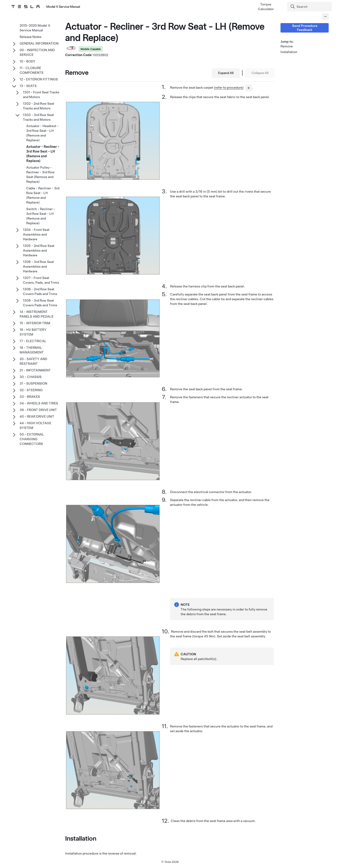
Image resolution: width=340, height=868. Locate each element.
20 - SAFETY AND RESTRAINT (33, 361)
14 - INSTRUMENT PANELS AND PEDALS (36, 314)
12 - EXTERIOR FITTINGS (39, 79)
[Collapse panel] (325, 17)
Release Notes (30, 37)
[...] (249, 88)
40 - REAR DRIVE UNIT (37, 416)
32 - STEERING (31, 390)
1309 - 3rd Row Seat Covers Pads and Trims (40, 303)
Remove (287, 46)
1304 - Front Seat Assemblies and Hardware (36, 234)
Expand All (226, 73)
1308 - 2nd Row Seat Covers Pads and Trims (40, 291)
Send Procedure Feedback (305, 28)
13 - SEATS (28, 86)
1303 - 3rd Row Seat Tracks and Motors (38, 117)
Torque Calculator (266, 7)
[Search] (310, 7)
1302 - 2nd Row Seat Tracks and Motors (38, 106)
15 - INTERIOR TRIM (35, 323)
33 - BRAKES (30, 397)
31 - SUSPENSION (33, 383)
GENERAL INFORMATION (39, 43)
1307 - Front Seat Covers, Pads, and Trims (41, 280)
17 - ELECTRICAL (33, 341)
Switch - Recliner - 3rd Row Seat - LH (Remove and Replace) (41, 216)
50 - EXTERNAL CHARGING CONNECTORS (32, 439)
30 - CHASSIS (31, 377)
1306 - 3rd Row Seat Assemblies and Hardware (38, 266)
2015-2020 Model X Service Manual (35, 28)
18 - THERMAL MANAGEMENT (32, 350)
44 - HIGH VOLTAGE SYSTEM (35, 425)
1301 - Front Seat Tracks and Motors (41, 95)
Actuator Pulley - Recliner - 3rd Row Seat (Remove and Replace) (40, 174)
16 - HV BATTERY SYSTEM (33, 332)
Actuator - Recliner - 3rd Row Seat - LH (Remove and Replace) (43, 154)
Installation (289, 52)
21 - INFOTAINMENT (35, 370)
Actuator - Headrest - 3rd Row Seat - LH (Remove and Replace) (42, 133)
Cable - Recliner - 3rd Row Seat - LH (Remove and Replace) (43, 195)
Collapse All (260, 73)
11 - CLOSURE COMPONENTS (32, 70)
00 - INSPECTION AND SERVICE (37, 52)
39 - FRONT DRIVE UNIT (38, 410)
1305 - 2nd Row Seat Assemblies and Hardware (39, 250)
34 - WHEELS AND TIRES (39, 403)
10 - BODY (28, 61)
